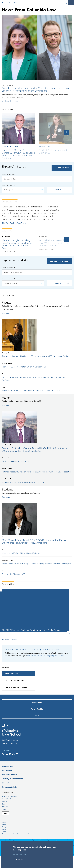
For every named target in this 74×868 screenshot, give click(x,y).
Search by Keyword (8, 174)
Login (5, 813)
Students (42, 146)
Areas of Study (9, 775)
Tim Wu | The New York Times (14, 223)
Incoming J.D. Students (10, 796)
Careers (6, 783)
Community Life (10, 787)
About (4, 829)
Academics (7, 771)
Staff (4, 804)
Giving (4, 827)
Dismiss (20, 859)
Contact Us (6, 750)
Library (4, 832)
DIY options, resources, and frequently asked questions (46, 656)
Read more (6, 313)
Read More (6, 497)
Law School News (8, 101)
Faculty (4, 801)
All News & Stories (9, 640)
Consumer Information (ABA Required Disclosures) (18, 834)
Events (4, 822)
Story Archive (12, 673)
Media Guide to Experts (16, 688)
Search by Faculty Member (11, 279)
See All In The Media (60, 261)
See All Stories (62, 168)
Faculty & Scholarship (12, 779)
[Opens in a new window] (3, 755)
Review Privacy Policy (20, 854)
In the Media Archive (15, 681)
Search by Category (9, 185)
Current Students (8, 799)
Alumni (4, 825)
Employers (6, 807)
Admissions (7, 766)
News (17, 101)
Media (4, 809)
